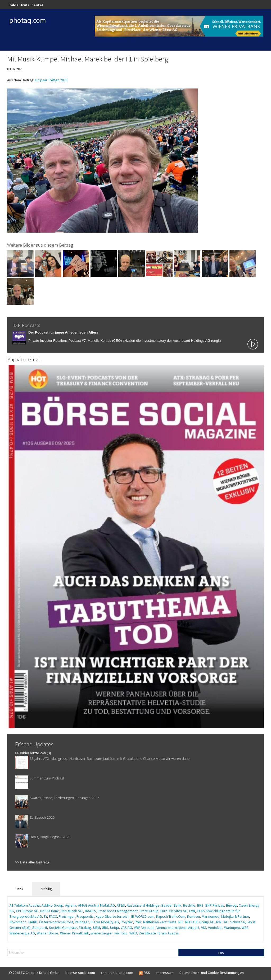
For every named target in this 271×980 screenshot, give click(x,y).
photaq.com (28, 20)
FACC (53, 916)
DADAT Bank (49, 911)
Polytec (127, 922)
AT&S (121, 905)
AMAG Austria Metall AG (96, 905)
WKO (133, 933)
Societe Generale (63, 928)
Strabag (85, 928)
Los (221, 953)
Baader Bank (171, 905)
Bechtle (189, 905)
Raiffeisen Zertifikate (160, 922)
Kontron (193, 916)
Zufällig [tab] (46, 889)
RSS (144, 973)
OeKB (33, 922)
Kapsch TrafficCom (171, 916)
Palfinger (82, 922)
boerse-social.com (80, 973)
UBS (105, 928)
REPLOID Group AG (200, 922)
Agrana (71, 905)
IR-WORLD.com (143, 916)
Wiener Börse (48, 933)
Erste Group (149, 911)
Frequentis (85, 916)
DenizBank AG (72, 911)
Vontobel (215, 928)
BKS (200, 905)
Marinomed (211, 916)
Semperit (40, 928)
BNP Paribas (215, 905)
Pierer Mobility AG (105, 922)
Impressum (165, 973)
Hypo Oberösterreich (112, 916)
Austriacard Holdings (143, 905)
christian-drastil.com (117, 973)
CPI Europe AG (27, 911)
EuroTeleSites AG (174, 911)
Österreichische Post (56, 922)
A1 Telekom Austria (25, 905)
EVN (192, 911)
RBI (181, 922)
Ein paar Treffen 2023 (51, 80)
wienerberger (102, 933)
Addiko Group (52, 905)
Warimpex (232, 928)
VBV (137, 928)
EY (45, 916)
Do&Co (90, 911)
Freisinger (67, 916)
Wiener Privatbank (74, 933)
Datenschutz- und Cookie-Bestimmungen (212, 973)
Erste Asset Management (118, 911)
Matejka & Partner (235, 916)
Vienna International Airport (178, 928)
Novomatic (18, 922)
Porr (138, 922)
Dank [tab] (19, 889)
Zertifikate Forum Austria (159, 933)
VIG (204, 928)
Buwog (231, 905)
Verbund (148, 928)
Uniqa (114, 928)
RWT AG (222, 922)
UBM (97, 928)
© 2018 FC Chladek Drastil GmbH (34, 973)
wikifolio (121, 933)
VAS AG (126, 928)
